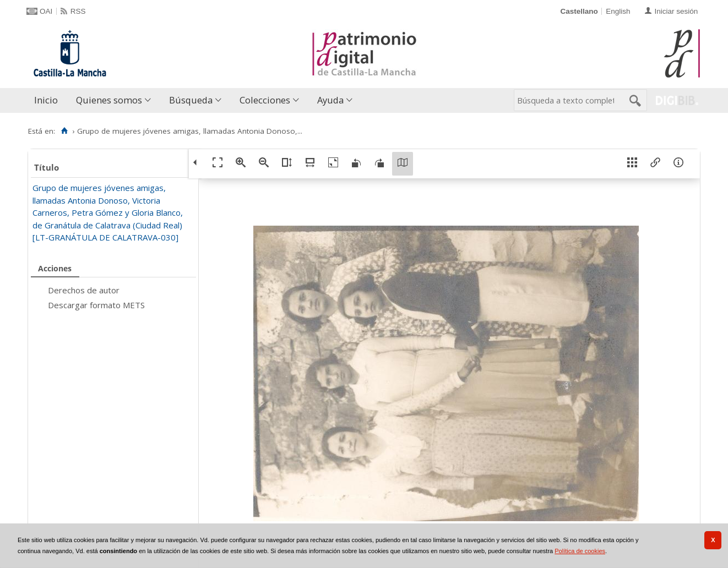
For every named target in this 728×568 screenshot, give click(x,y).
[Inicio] (64, 131)
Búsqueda (191, 100)
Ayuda (330, 100)
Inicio (46, 100)
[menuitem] (48, 100)
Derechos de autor (84, 290)
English (618, 11)
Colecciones (265, 100)
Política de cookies (580, 551)
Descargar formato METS (96, 305)
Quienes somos (109, 100)
